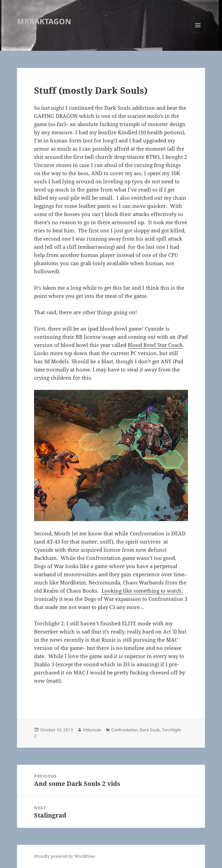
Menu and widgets (198, 32)
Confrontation (124, 730)
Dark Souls (150, 730)
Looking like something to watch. (142, 591)
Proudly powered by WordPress (65, 856)
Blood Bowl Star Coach (155, 345)
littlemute (92, 730)
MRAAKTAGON (44, 21)
